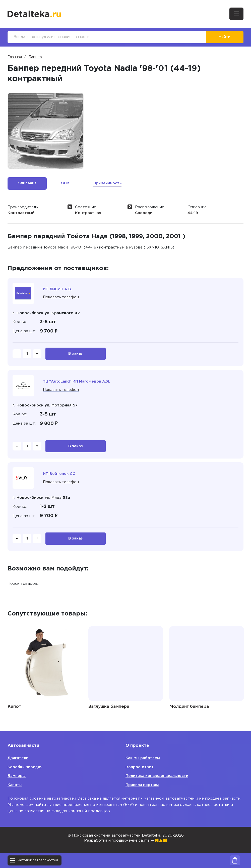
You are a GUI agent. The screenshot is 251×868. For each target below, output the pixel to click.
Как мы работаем (143, 758)
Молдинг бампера (189, 708)
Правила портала (143, 785)
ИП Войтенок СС (60, 475)
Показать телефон (61, 297)
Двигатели (18, 758)
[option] (46, 131)
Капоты (15, 785)
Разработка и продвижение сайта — (125, 840)
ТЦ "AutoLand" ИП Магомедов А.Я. (77, 382)
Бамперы (17, 776)
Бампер (35, 57)
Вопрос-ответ (140, 767)
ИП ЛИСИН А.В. (58, 289)
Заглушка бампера (109, 708)
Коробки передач (25, 767)
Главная (15, 57)
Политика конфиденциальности (157, 776)
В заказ (76, 354)
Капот (14, 708)
